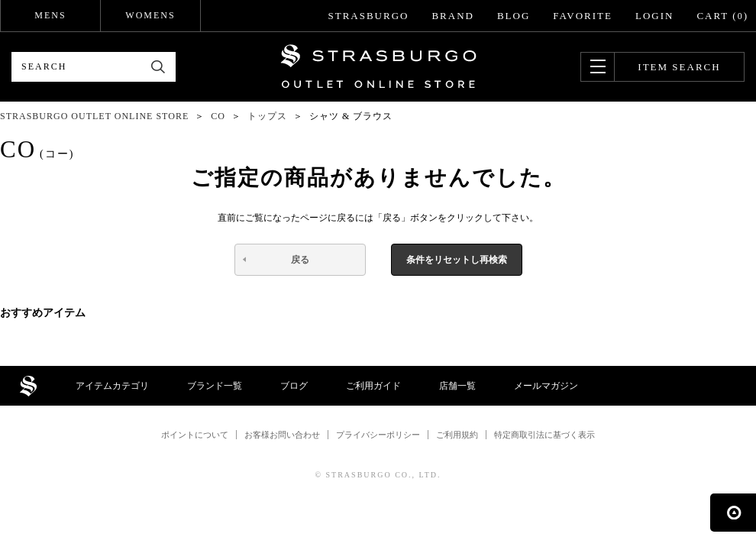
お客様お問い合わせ (282, 435)
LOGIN (654, 16)
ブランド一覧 (215, 386)
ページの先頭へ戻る (733, 513)
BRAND (453, 16)
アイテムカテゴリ (112, 386)
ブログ (294, 386)
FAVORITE (583, 16)
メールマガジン (546, 386)
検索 (158, 67)
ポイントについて (195, 435)
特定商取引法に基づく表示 (544, 435)
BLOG (514, 16)
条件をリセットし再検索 (457, 260)
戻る (300, 260)
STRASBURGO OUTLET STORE (378, 66)
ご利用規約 (457, 435)
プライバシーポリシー (378, 435)
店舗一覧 (457, 386)
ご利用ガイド (373, 386)
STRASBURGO (368, 16)
